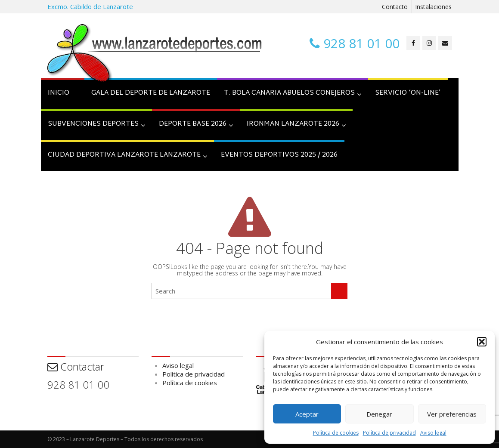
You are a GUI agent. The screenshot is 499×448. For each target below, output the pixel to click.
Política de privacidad (389, 433)
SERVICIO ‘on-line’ (408, 93)
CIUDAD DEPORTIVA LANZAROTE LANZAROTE (127, 155)
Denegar (379, 414)
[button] (482, 342)
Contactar (76, 366)
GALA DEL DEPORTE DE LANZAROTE (151, 93)
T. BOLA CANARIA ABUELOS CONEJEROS (293, 93)
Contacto (395, 7)
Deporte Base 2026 (196, 124)
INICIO (59, 93)
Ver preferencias (452, 414)
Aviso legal (433, 433)
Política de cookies (336, 433)
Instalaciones (433, 7)
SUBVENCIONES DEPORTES (96, 124)
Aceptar (307, 414)
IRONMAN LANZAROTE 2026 (296, 124)
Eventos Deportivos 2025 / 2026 (279, 155)
